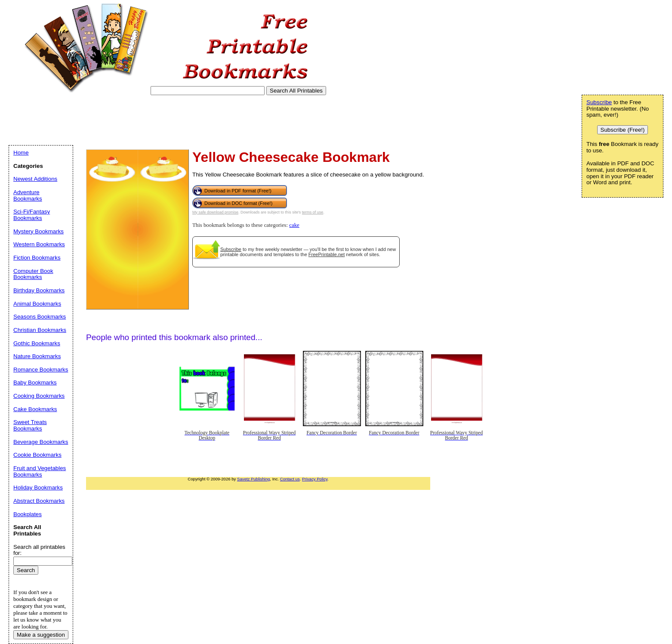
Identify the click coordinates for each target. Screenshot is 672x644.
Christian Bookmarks (40, 330)
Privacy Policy (315, 479)
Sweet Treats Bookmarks (30, 425)
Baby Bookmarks (35, 382)
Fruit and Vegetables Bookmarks (40, 471)
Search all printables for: (39, 550)
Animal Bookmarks (37, 304)
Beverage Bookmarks (41, 442)
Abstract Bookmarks (39, 501)
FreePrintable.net (327, 254)
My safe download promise (215, 212)
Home (21, 153)
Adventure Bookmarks (28, 195)
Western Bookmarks (39, 244)
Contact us (290, 479)
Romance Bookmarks (41, 370)
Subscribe (231, 249)
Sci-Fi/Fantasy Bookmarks (32, 215)
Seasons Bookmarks (40, 317)
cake (294, 225)
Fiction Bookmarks (37, 258)
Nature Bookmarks (37, 356)
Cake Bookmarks (35, 409)
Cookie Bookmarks (37, 455)
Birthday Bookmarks (39, 290)
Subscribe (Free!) (623, 130)
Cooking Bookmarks (39, 396)
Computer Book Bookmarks (33, 274)
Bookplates (28, 514)
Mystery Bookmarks (39, 231)
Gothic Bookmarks (37, 343)
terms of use (313, 212)
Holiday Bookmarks (38, 488)
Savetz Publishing (253, 479)
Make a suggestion (41, 635)
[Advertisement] (165, 120)
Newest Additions (35, 179)
